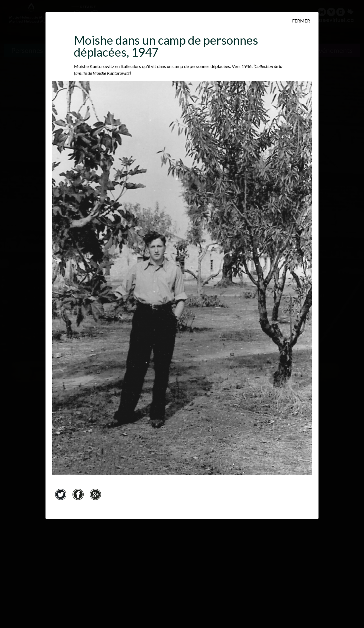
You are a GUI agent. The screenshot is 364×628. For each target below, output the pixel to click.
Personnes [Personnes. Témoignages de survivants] (27, 50)
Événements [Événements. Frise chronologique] (334, 50)
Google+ (95, 494)
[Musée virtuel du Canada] (333, 15)
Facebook (78, 494)
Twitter (61, 494)
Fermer (301, 21)
